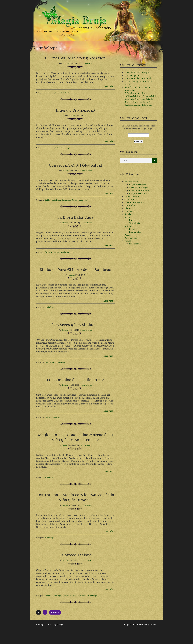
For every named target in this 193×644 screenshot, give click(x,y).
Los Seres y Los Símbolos (75, 325)
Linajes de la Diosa (138, 193)
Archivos (49, 31)
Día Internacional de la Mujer (138, 105)
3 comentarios (86, 445)
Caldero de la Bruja (53, 200)
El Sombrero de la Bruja (136, 93)
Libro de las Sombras (139, 191)
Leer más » (109, 86)
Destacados (50, 93)
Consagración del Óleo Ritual (75, 165)
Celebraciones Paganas (140, 188)
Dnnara (66, 64)
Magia (63, 252)
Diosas (58, 93)
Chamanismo (131, 199)
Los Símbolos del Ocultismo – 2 (75, 380)
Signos (128, 241)
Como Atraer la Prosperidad (138, 78)
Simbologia (72, 93)
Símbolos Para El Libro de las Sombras (75, 270)
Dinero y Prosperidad (75, 110)
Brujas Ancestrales (52, 252)
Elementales (135, 232)
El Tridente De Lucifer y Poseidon (75, 58)
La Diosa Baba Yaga (75, 218)
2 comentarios (86, 171)
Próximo (55, 612)
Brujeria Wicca (131, 182)
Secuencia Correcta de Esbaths (139, 99)
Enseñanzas (50, 362)
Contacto (63, 31)
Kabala (64, 93)
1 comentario (86, 64)
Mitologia (129, 226)
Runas (74, 200)
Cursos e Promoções (134, 202)
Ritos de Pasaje (131, 238)
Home (37, 31)
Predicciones (135, 244)
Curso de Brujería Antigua (137, 72)
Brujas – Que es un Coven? (137, 102)
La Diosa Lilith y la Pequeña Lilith (140, 96)
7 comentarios (86, 385)
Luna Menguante (133, 75)
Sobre (75, 31)
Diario (127, 208)
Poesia (127, 235)
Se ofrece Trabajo (75, 555)
